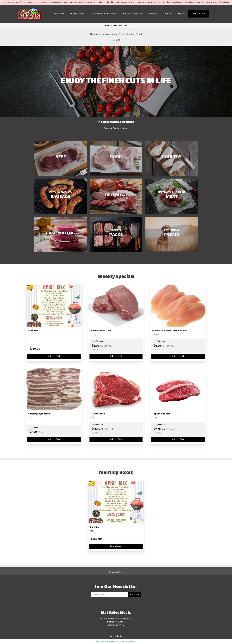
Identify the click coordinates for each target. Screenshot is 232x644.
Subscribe (135, 595)
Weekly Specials (78, 14)
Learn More (116, 546)
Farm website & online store (107, 642)
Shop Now (59, 14)
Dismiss (116, 40)
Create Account (198, 14)
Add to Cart (54, 356)
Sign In (181, 14)
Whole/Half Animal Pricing (104, 14)
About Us (153, 14)
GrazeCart (132, 642)
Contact (168, 14)
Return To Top (116, 571)
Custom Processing (133, 14)
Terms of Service (116, 636)
